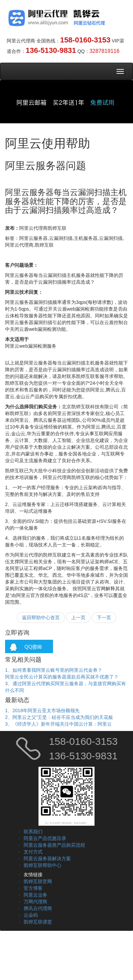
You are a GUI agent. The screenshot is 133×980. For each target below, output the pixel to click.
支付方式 (33, 852)
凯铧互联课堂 (38, 922)
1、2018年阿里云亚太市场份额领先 (42, 710)
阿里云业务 (35, 895)
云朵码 (31, 915)
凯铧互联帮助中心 (43, 865)
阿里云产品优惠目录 (45, 838)
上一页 (78, 618)
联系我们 (33, 831)
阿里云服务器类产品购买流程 (54, 845)
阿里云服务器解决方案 (47, 858)
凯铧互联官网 (38, 881)
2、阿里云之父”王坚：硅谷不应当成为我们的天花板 (59, 717)
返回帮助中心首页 (41, 618)
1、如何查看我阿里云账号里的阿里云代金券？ (54, 670)
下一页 (104, 618)
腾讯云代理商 (38, 908)
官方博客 (33, 888)
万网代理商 (35, 902)
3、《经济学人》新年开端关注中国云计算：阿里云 (58, 724)
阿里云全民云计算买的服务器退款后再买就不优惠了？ (62, 677)
